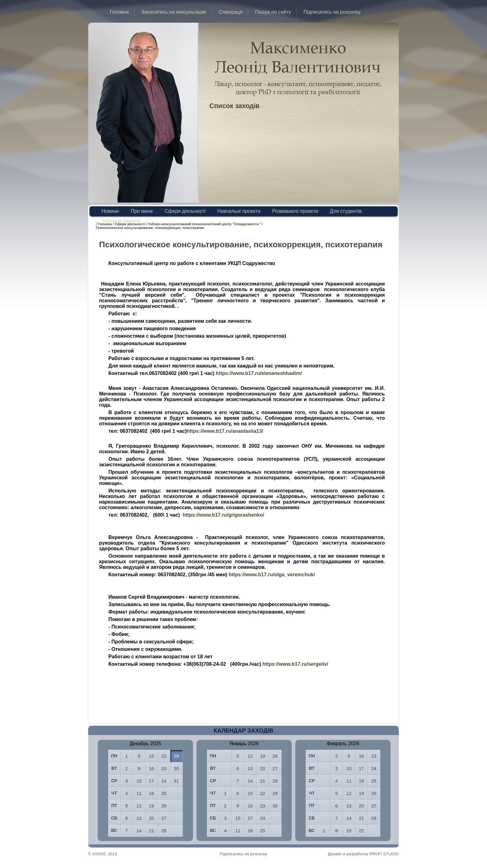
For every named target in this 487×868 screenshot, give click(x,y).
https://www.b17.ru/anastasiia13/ (225, 431)
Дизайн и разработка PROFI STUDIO (363, 854)
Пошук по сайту (273, 12)
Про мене (142, 211)
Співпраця (231, 12)
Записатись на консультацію (174, 12)
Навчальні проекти (239, 211)
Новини (110, 211)
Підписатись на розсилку (332, 12)
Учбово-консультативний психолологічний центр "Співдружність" (204, 224)
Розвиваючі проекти (295, 211)
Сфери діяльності (185, 211)
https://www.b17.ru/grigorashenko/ (223, 515)
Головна (119, 12)
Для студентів (346, 211)
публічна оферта (121, 221)
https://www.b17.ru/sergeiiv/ (295, 664)
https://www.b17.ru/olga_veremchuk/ (272, 575)
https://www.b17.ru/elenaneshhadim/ (259, 373)
